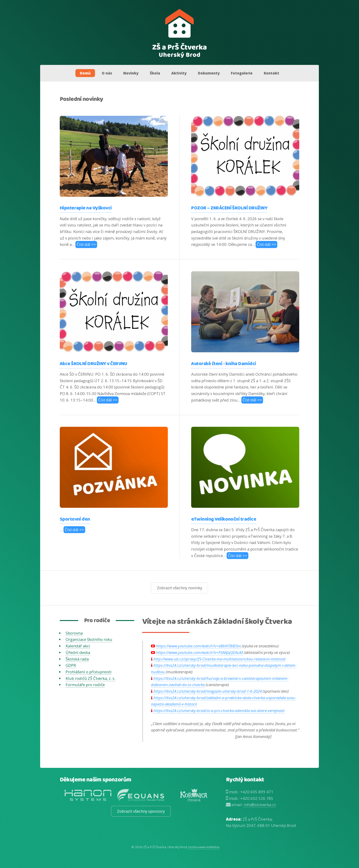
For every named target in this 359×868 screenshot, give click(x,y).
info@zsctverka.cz (260, 805)
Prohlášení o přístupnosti (89, 672)
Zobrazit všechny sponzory (141, 811)
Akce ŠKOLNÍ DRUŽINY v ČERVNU (93, 364)
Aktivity (179, 73)
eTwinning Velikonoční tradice (224, 519)
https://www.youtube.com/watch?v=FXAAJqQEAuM (199, 652)
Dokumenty (209, 73)
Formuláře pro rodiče (85, 685)
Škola (155, 73)
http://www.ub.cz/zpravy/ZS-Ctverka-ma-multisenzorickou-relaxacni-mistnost (220, 659)
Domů (85, 73)
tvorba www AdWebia (204, 847)
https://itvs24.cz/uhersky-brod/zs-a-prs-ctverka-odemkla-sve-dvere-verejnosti (219, 711)
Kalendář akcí (78, 646)
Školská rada (77, 659)
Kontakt (271, 73)
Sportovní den (75, 519)
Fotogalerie (242, 73)
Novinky (131, 73)
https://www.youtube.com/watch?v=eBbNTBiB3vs (198, 646)
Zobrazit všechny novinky (179, 588)
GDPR (71, 665)
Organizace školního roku (89, 639)
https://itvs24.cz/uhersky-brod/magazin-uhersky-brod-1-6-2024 (208, 691)
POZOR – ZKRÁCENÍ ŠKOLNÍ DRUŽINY (229, 208)
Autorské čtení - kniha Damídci (223, 364)
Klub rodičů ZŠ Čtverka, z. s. (90, 678)
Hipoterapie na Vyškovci (86, 208)
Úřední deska (78, 652)
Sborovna (74, 633)
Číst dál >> (86, 244)
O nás (107, 73)
